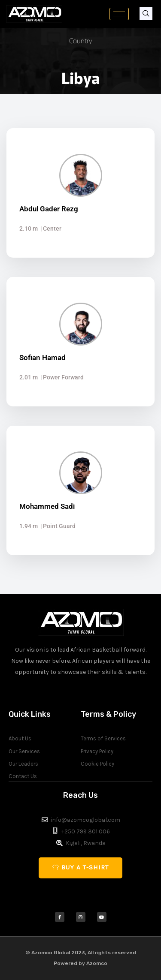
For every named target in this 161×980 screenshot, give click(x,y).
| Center (50, 228)
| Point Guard (57, 526)
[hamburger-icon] (119, 14)
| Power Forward (61, 377)
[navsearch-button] (146, 14)
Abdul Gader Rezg (49, 209)
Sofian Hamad (43, 358)
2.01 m (29, 377)
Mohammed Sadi (47, 506)
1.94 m (29, 526)
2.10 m (29, 228)
